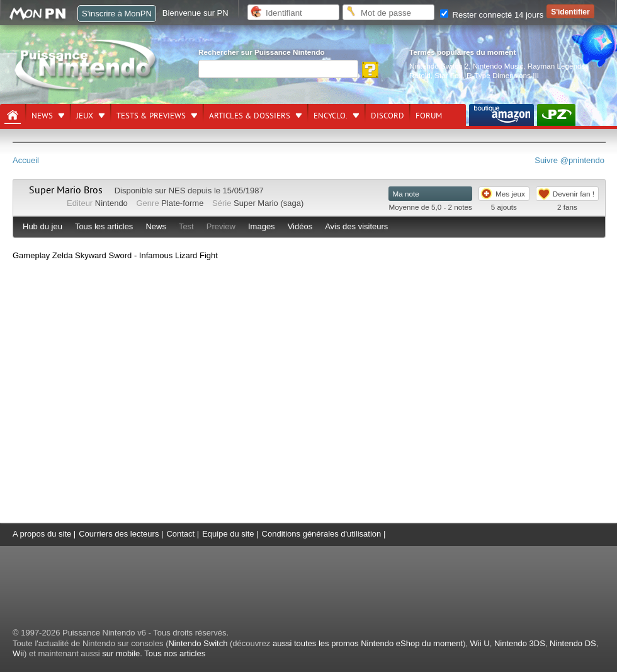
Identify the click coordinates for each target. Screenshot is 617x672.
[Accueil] (13, 115)
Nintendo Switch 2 (439, 66)
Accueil (26, 160)
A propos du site (42, 534)
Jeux (85, 116)
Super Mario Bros (66, 190)
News (42, 116)
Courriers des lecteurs (119, 534)
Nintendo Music (498, 66)
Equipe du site (228, 534)
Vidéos (300, 226)
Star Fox (448, 75)
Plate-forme (182, 203)
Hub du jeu (42, 226)
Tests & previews (151, 116)
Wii (18, 653)
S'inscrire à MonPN (117, 14)
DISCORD (388, 116)
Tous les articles (104, 226)
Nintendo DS (573, 643)
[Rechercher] (278, 69)
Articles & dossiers (250, 116)
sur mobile (121, 653)
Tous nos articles (175, 653)
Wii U (480, 643)
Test (186, 226)
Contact (180, 534)
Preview (221, 226)
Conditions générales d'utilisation (322, 534)
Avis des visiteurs (356, 226)
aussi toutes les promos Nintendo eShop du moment (368, 643)
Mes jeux (510, 194)
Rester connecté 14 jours (492, 15)
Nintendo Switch (198, 643)
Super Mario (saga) (269, 203)
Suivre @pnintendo (569, 160)
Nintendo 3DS (520, 643)
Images (262, 226)
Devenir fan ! (574, 194)
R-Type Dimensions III (503, 75)
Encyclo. (331, 116)
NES (177, 191)
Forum (429, 116)
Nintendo (111, 203)
